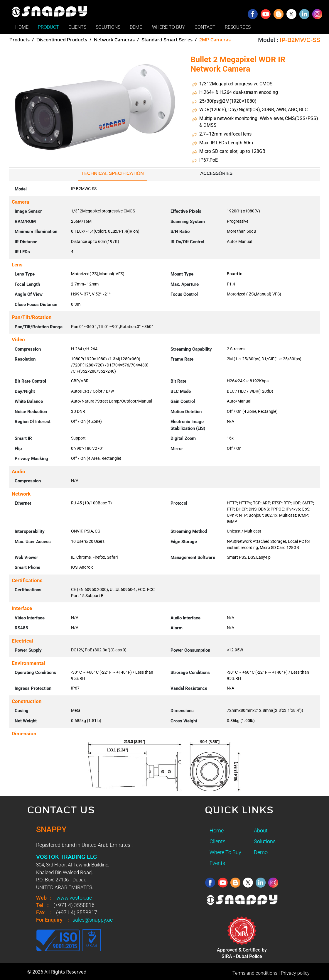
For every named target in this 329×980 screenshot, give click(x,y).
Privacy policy (295, 973)
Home (217, 831)
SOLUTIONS (108, 27)
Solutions (265, 841)
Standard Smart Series (167, 40)
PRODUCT (48, 27)
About (261, 831)
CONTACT (205, 27)
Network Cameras (114, 40)
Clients (217, 841)
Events (217, 863)
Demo (261, 852)
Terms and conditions (255, 973)
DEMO (136, 27)
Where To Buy (225, 852)
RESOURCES (238, 27)
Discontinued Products (62, 40)
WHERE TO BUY (169, 27)
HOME (22, 27)
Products (20, 40)
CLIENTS (77, 27)
